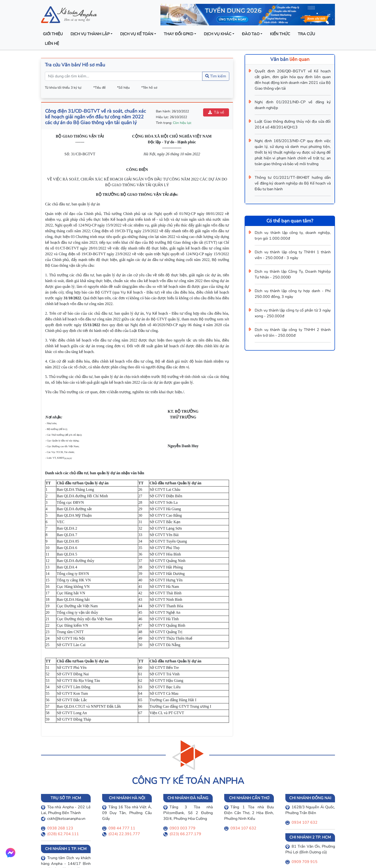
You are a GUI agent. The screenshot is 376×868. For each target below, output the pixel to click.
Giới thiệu (53, 34)
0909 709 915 (305, 862)
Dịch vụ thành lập (90, 34)
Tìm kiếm (216, 76)
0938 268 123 (60, 828)
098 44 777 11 (122, 828)
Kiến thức (280, 34)
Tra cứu (306, 34)
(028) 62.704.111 (63, 834)
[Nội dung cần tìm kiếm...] (124, 76)
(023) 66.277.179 (185, 834)
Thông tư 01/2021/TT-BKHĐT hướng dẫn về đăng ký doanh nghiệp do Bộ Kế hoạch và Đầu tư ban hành (293, 183)
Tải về (216, 112)
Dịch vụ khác (218, 34)
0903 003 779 (182, 828)
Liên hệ (52, 44)
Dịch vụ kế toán (137, 34)
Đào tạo (251, 34)
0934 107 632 (243, 828)
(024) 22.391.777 (124, 834)
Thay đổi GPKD (179, 34)
